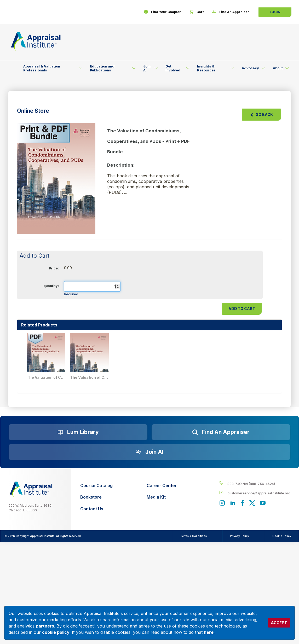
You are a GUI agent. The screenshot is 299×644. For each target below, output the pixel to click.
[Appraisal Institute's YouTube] (263, 504)
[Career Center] (162, 486)
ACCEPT (279, 623)
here (209, 632)
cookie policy (56, 632)
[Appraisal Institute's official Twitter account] (252, 504)
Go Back (261, 114)
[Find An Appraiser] (231, 12)
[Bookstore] (96, 497)
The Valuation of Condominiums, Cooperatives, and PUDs (90, 377)
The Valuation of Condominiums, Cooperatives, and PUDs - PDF (46, 377)
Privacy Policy (240, 536)
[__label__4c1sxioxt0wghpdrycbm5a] (255, 484)
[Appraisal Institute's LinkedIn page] (233, 504)
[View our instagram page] (222, 504)
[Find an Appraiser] (221, 432)
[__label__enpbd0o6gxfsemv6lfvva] (255, 493)
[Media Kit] (162, 497)
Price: (54, 268)
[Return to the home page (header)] (36, 41)
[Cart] (196, 12)
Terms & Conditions (194, 536)
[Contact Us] (96, 509)
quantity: (51, 286)
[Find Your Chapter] (162, 12)
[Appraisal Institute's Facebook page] (242, 504)
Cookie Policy (282, 536)
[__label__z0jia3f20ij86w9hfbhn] (31, 490)
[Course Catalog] (96, 486)
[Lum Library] (78, 432)
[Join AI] (149, 452)
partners (45, 626)
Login (275, 12)
